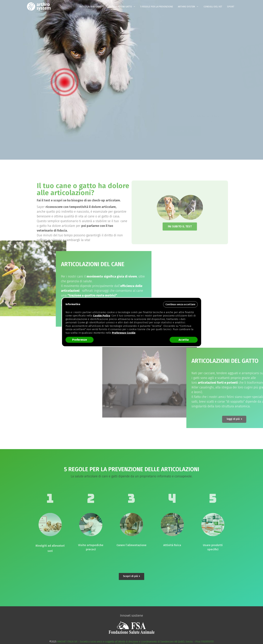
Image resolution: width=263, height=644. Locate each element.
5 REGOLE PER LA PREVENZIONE (157, 7)
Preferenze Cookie (124, 333)
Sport (231, 7)
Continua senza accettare (180, 304)
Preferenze (80, 340)
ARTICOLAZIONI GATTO (124, 7)
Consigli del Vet (213, 7)
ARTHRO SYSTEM (189, 7)
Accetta (184, 340)
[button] (184, 122)
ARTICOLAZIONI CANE (93, 7)
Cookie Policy (102, 316)
